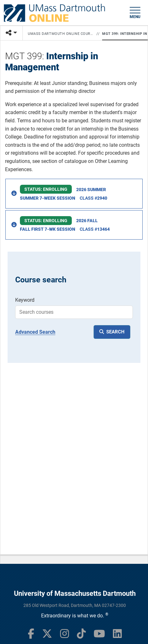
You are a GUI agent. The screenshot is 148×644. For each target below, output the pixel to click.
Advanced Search (35, 332)
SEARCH (115, 332)
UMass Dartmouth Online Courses (61, 34)
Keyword (25, 300)
